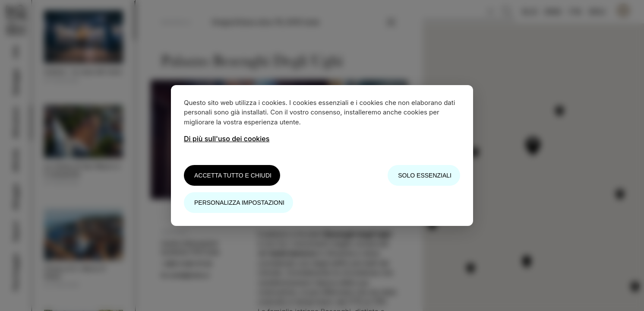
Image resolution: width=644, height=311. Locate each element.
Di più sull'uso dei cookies (227, 139)
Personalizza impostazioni (239, 203)
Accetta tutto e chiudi (233, 175)
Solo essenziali (425, 175)
